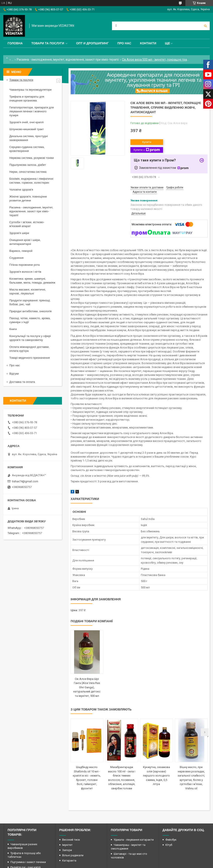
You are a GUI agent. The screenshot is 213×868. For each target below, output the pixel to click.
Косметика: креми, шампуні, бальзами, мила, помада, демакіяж (32, 281)
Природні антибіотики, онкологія (30, 311)
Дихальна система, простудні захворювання (29, 138)
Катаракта (69, 861)
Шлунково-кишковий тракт (27, 129)
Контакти (148, 43)
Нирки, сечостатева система (28, 172)
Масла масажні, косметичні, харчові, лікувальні (28, 291)
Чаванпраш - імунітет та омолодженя (128, 847)
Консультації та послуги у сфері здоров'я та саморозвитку (30, 338)
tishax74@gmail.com (25, 481)
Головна (15, 43)
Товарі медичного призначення (30, 358)
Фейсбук (171, 840)
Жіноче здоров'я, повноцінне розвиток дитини (28, 198)
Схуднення (16, 258)
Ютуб (169, 845)
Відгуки (14, 374)
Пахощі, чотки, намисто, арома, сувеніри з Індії (30, 320)
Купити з (147, 150)
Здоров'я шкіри (19, 233)
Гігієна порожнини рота (24, 265)
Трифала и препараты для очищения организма (27, 99)
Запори (67, 850)
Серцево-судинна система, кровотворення (27, 149)
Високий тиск (71, 840)
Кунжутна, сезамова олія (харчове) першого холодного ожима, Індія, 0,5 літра (156, 776)
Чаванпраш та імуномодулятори (30, 90)
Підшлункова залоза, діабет (28, 165)
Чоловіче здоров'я (21, 190)
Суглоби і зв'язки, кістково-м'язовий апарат (27, 224)
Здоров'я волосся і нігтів (25, 272)
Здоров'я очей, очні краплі (27, 122)
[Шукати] (205, 26)
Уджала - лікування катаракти (134, 840)
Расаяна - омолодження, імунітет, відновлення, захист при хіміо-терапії (68, 60)
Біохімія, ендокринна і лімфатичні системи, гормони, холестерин (31, 181)
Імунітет (67, 845)
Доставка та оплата (22, 382)
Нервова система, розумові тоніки (32, 158)
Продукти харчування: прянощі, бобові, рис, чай (30, 302)
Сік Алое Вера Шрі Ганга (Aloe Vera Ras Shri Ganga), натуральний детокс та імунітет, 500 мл (87, 687)
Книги (13, 329)
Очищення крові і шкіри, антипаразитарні (25, 242)
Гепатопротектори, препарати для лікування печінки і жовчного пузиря (32, 111)
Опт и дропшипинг (92, 43)
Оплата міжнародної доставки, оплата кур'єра (29, 349)
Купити (147, 142)
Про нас (124, 43)
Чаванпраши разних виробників (22, 846)
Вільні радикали (73, 855)
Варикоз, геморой (21, 251)
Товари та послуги (48, 43)
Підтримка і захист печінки (28, 862)
